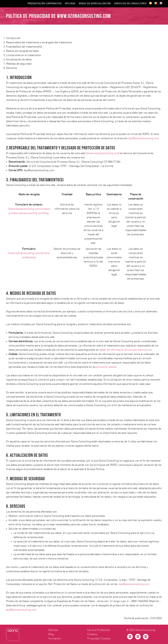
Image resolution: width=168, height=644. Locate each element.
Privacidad (93, 639)
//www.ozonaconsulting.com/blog (30, 213)
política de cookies (106, 367)
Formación (55, 639)
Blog (51, 634)
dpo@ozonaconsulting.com (143, 138)
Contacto (92, 634)
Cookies (106, 639)
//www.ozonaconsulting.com (103, 153)
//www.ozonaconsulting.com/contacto (29, 209)
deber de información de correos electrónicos (126, 350)
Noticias (53, 630)
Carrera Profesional (99, 630)
